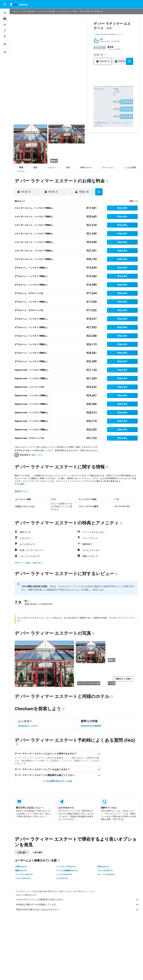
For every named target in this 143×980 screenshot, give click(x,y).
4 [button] (68, 89)
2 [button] (59, 89)
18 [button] (68, 97)
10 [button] (64, 93)
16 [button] (60, 97)
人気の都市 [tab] (38, 852)
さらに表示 (20, 484)
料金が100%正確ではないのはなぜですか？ (78, 910)
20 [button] (77, 97)
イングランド (44, 11)
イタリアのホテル (23, 878)
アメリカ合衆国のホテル (67, 870)
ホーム (16, 11)
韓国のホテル (21, 870)
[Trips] (5, 44)
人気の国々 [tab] (22, 852)
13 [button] (77, 93)
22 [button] (86, 97)
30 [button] (60, 106)
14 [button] (82, 93)
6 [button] (77, 89)
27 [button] (77, 102)
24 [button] (64, 102)
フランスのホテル (105, 870)
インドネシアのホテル (66, 867)
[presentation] (107, 181)
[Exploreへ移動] (5, 36)
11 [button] (68, 93)
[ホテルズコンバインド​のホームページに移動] (19, 4)
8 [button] (86, 89)
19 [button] (73, 97)
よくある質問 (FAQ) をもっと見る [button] (58, 781)
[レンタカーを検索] (5, 25)
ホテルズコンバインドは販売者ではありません (78, 900)
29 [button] (86, 102)
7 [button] (82, 89)
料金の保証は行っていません (84, 891)
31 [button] (64, 106)
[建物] (67, 154)
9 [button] (59, 93)
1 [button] (86, 84)
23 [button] (59, 102)
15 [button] (86, 93)
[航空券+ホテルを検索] (5, 30)
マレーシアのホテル (106, 874)
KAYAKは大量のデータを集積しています (78, 905)
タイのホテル (62, 878)
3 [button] (64, 89)
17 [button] (64, 97)
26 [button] (73, 102)
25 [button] (68, 102)
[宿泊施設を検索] (5, 19)
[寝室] (31, 144)
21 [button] (82, 97)
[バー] (121, 675)
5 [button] (73, 89)
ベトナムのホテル (64, 874)
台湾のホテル (21, 867)
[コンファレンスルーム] (91, 675)
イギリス (26, 11)
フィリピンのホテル (24, 874)
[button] (5, 4)
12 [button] (73, 93)
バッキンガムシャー (66, 11)
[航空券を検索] (5, 13)
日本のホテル (103, 867)
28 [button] (82, 102)
